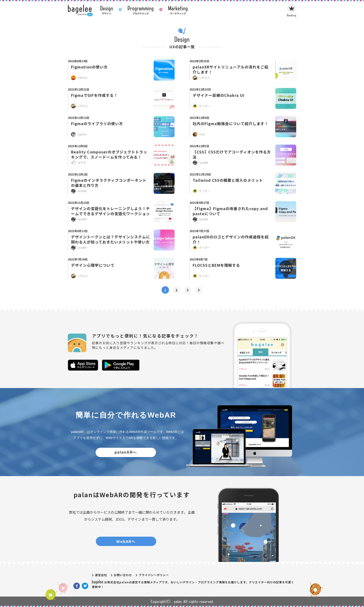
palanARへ (126, 452)
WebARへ (126, 541)
